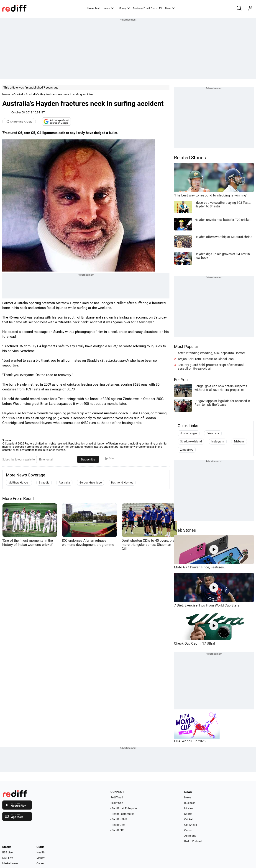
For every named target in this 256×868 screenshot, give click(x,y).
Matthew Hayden (19, 483)
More (170, 8)
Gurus (154, 8)
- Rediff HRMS (119, 819)
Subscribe (88, 459)
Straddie (44, 483)
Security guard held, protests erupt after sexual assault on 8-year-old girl (211, 367)
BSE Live (7, 852)
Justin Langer (189, 433)
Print (110, 458)
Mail (98, 8)
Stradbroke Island (191, 442)
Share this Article (19, 122)
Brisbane (239, 442)
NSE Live (8, 858)
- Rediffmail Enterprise (124, 808)
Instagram (218, 442)
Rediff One (117, 803)
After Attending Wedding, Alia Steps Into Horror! (211, 353)
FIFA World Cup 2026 (190, 741)
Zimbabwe (187, 450)
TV (160, 8)
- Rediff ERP (118, 830)
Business (190, 803)
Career (40, 863)
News (109, 8)
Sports (188, 814)
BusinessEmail (141, 8)
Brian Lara (213, 433)
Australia (64, 483)
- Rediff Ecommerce (122, 814)
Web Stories (185, 530)
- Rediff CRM (118, 825)
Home (91, 8)
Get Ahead (191, 825)
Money (124, 8)
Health (41, 852)
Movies (189, 808)
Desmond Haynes (122, 483)
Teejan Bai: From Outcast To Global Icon (206, 359)
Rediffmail (117, 797)
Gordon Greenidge (91, 483)
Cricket (18, 94)
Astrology (190, 836)
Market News (10, 863)
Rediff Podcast (193, 841)
